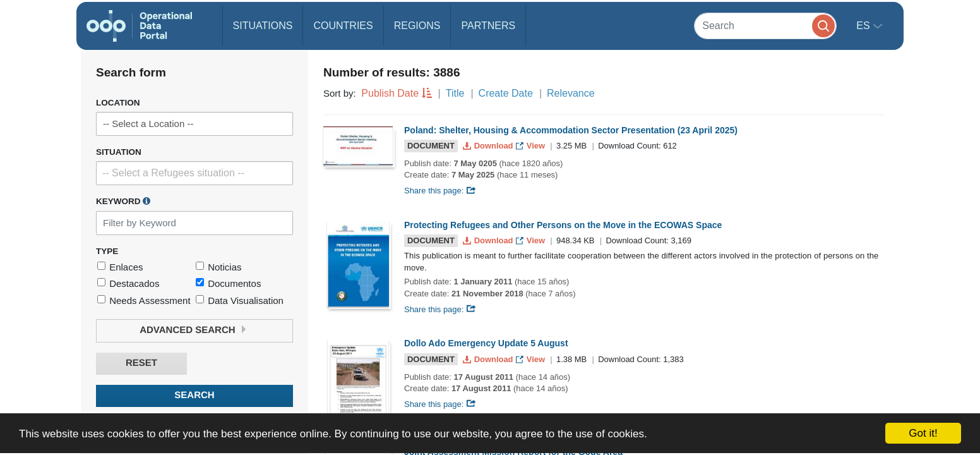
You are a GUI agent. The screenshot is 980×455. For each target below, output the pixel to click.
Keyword (123, 201)
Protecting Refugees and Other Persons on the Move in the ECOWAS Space (563, 225)
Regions (417, 26)
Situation (119, 152)
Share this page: (440, 191)
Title (455, 93)
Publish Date (390, 93)
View (531, 146)
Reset (141, 363)
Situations (263, 26)
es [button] (864, 26)
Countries (343, 26)
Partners (488, 26)
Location (118, 103)
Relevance (571, 93)
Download (489, 146)
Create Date (506, 93)
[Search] (765, 26)
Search (194, 395)
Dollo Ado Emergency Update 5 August (486, 343)
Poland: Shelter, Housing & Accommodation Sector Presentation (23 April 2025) (571, 130)
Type (107, 251)
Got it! (923, 433)
